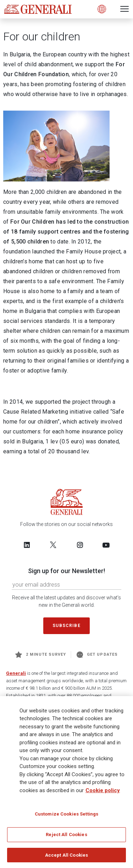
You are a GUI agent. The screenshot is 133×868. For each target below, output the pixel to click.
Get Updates (97, 655)
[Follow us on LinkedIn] (27, 545)
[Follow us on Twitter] (53, 545)
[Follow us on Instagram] (80, 545)
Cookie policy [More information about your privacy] (103, 793)
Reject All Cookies (66, 837)
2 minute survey (41, 655)
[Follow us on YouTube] (106, 545)
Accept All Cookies (66, 857)
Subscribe (66, 626)
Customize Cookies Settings (66, 816)
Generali (16, 673)
